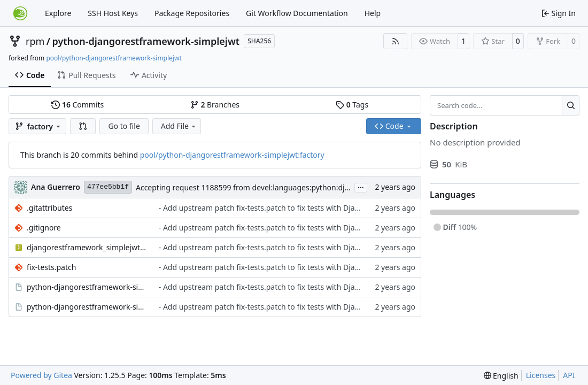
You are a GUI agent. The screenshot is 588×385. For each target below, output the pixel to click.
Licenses (541, 375)
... (361, 187)
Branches (215, 105)
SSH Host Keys (113, 13)
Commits (78, 105)
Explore (58, 13)
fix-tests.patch (51, 267)
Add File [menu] (179, 126)
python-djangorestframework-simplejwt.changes (87, 287)
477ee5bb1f (108, 187)
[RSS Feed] (396, 41)
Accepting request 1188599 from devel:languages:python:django (249, 187)
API (569, 375)
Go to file (124, 126)
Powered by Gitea (41, 375)
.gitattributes (49, 208)
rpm (35, 41)
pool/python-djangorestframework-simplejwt (114, 58)
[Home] (20, 13)
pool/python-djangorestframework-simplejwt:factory (232, 155)
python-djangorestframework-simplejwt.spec (87, 307)
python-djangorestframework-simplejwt (146, 41)
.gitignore (44, 228)
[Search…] (571, 105)
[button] (83, 126)
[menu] (501, 376)
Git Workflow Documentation (297, 13)
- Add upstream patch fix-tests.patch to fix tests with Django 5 (267, 208)
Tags (352, 105)
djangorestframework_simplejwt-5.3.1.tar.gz (87, 247)
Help (373, 13)
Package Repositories (192, 13)
